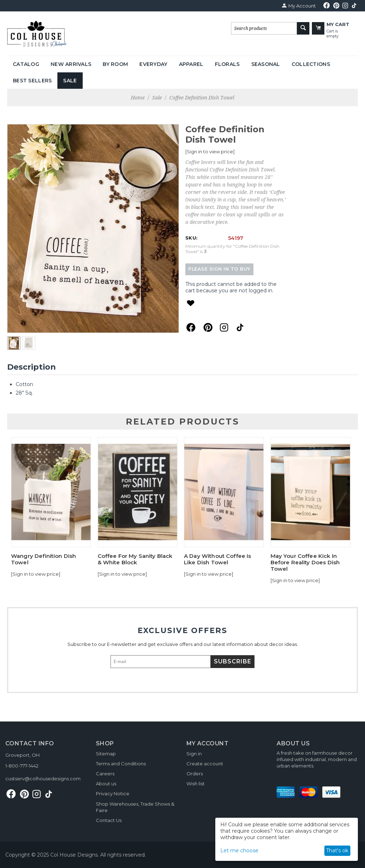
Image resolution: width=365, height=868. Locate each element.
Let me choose (239, 851)
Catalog (26, 64)
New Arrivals (71, 64)
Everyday (153, 64)
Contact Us (109, 820)
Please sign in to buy (219, 269)
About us (106, 784)
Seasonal (266, 64)
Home (138, 97)
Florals (227, 64)
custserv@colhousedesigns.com (43, 779)
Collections (311, 64)
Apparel (191, 64)
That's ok (337, 851)
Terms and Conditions (121, 764)
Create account (205, 764)
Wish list (196, 784)
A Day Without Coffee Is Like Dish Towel (217, 559)
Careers (105, 774)
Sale (70, 81)
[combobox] (264, 28)
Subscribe (233, 661)
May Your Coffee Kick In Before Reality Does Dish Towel (305, 563)
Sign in (194, 754)
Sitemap (106, 754)
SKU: (191, 238)
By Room (115, 64)
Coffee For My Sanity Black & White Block (135, 559)
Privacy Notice (113, 793)
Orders (195, 774)
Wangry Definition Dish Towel (43, 559)
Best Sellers (32, 81)
